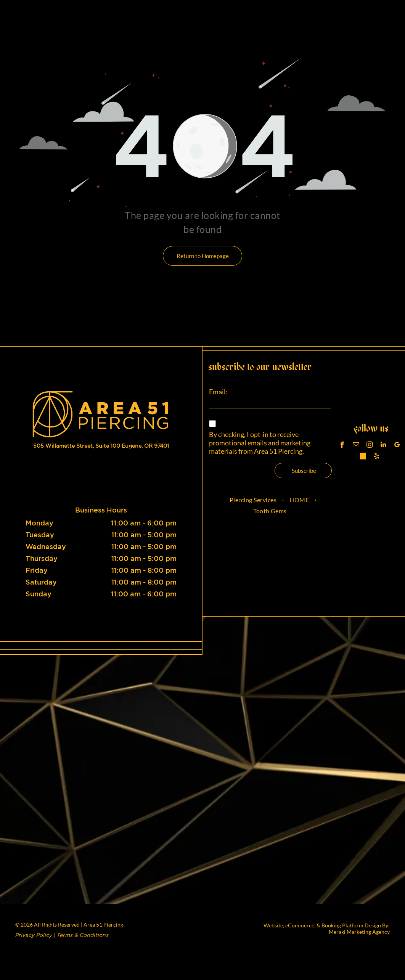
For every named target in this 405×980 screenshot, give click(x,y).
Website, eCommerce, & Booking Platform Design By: (327, 925)
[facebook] (342, 446)
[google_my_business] (397, 446)
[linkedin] (383, 446)
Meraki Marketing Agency (359, 932)
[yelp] (377, 457)
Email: (218, 392)
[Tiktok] (363, 457)
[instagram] (370, 446)
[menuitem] (254, 500)
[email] (356, 446)
